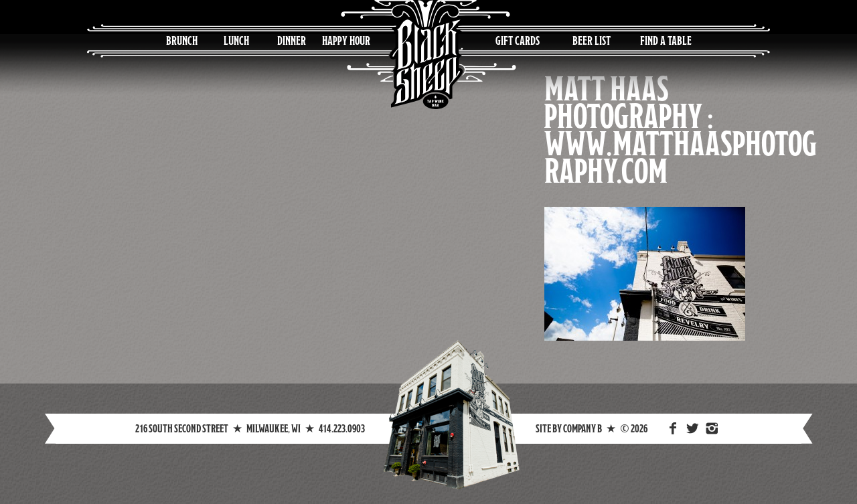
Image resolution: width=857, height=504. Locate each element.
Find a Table (666, 40)
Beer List (592, 40)
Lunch (236, 40)
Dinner (292, 40)
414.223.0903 (342, 428)
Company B (582, 428)
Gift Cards (518, 40)
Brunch (182, 40)
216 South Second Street (182, 428)
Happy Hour (346, 40)
